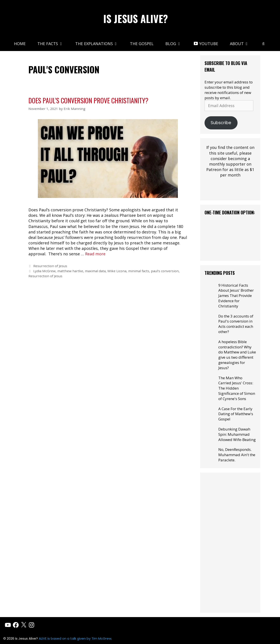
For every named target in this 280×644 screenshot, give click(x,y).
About (242, 44)
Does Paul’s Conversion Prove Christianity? (88, 100)
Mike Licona (117, 271)
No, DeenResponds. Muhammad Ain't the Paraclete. (237, 455)
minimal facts (139, 271)
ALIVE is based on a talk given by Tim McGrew (75, 638)
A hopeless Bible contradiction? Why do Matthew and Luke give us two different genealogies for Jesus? (237, 355)
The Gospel (142, 44)
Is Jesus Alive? (136, 19)
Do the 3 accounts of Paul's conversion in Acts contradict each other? (236, 324)
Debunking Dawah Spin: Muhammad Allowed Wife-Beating (237, 434)
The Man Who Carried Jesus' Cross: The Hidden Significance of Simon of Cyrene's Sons (237, 388)
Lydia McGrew (44, 271)
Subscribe (221, 123)
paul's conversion (165, 271)
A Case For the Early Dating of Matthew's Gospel (236, 414)
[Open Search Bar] (263, 44)
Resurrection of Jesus (50, 266)
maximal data (95, 271)
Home (20, 44)
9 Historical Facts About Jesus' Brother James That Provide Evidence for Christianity (236, 296)
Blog (176, 44)
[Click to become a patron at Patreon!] (230, 193)
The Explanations (100, 44)
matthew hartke (70, 271)
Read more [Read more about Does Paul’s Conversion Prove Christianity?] (95, 254)
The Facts (53, 44)
